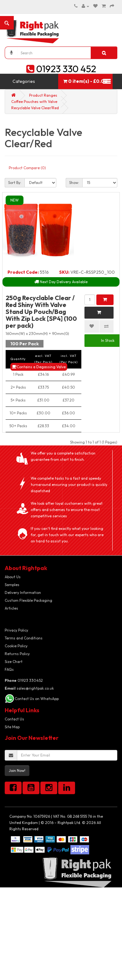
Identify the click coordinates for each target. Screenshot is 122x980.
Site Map (12, 727)
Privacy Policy (16, 630)
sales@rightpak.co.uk (29, 688)
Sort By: (15, 183)
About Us (13, 577)
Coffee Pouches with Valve (34, 102)
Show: (74, 183)
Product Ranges (43, 95)
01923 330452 (24, 680)
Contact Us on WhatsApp (37, 699)
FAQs (9, 669)
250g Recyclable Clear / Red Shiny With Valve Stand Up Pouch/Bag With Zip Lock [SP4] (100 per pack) (41, 312)
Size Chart (14, 662)
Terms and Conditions (24, 638)
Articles (11, 608)
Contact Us (14, 719)
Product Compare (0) (27, 168)
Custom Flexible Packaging (28, 600)
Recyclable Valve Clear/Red (35, 108)
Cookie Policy (16, 646)
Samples (12, 585)
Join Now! (17, 770)
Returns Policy (17, 654)
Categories (24, 81)
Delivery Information (23, 592)
